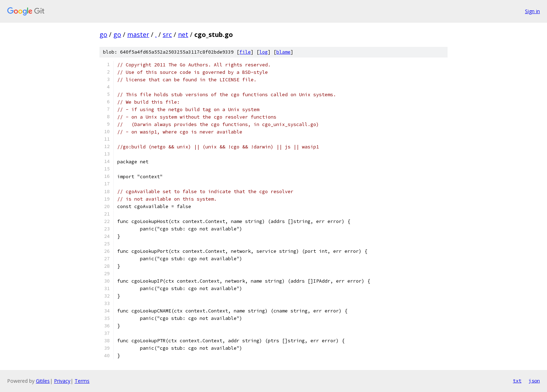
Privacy (62, 381)
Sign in (532, 11)
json (534, 381)
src (167, 34)
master (138, 34)
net (183, 34)
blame (283, 52)
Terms (82, 381)
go (103, 34)
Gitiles (43, 381)
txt (517, 381)
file (245, 52)
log (264, 52)
